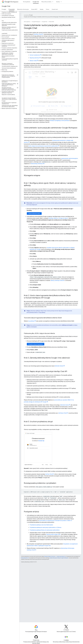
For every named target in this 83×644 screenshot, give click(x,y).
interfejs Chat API (50, 474)
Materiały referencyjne (23, 9)
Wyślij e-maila (33, 61)
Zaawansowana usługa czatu (53, 534)
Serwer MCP (34, 9)
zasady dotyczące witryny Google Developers (59, 558)
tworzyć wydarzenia (35, 55)
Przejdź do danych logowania (36, 344)
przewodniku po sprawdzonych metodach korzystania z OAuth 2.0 (55, 521)
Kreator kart (55, 9)
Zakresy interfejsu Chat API (57, 280)
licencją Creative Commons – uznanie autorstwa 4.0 (55, 556)
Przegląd (4, 9)
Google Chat (6, 6)
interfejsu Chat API (38, 34)
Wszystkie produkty (46, 2)
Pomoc (48, 9)
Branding (51, 218)
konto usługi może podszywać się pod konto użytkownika (43, 146)
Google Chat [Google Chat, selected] (36, 2)
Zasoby (58, 2)
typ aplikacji (31, 321)
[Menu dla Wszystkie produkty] (53, 2)
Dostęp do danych (63, 218)
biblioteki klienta (59, 366)
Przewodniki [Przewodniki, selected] (12, 9)
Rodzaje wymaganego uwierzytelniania (60, 121)
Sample (42, 9)
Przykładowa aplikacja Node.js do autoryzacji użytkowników (45, 530)
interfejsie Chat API (63, 413)
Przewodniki (51, 22)
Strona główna (27, 2)
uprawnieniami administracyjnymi (70, 158)
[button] (9, 14)
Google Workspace (36, 22)
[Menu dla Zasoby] (62, 2)
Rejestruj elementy (34, 58)
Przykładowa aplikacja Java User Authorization (41, 525)
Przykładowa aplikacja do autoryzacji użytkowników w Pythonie (45, 527)
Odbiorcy (56, 218)
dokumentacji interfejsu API (38, 164)
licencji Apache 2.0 (25, 558)
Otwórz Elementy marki (34, 213)
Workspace (11, 2)
